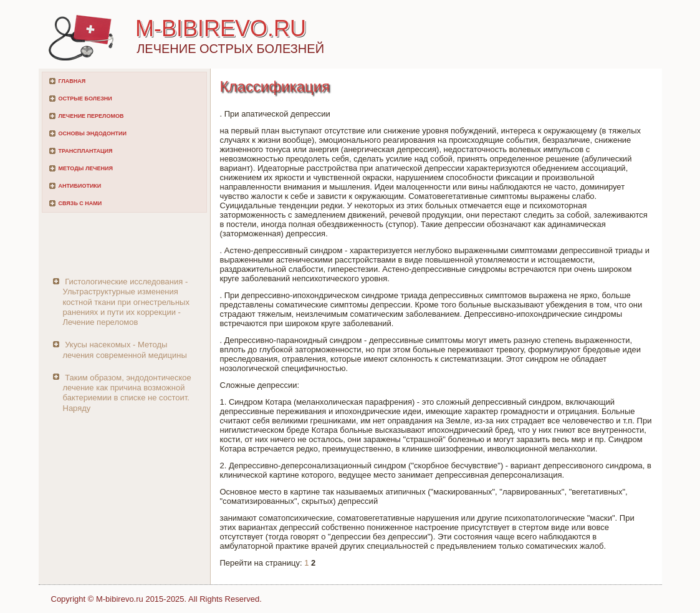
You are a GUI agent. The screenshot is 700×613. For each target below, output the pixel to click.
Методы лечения (86, 168)
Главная (72, 81)
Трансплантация (86, 151)
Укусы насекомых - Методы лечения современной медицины (125, 350)
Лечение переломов (91, 116)
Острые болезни (85, 99)
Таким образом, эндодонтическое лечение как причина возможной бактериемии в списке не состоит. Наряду (127, 393)
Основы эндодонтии (93, 133)
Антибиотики (80, 186)
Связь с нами (80, 203)
